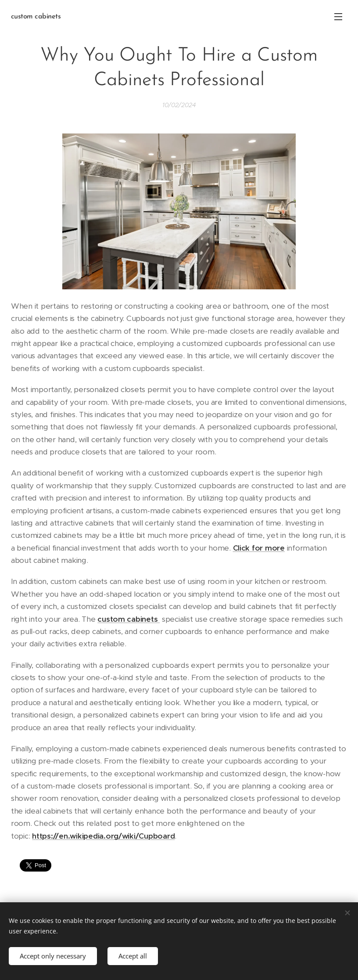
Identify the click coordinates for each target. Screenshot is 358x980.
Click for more (259, 548)
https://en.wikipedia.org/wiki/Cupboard (103, 836)
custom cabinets (129, 619)
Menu (338, 17)
